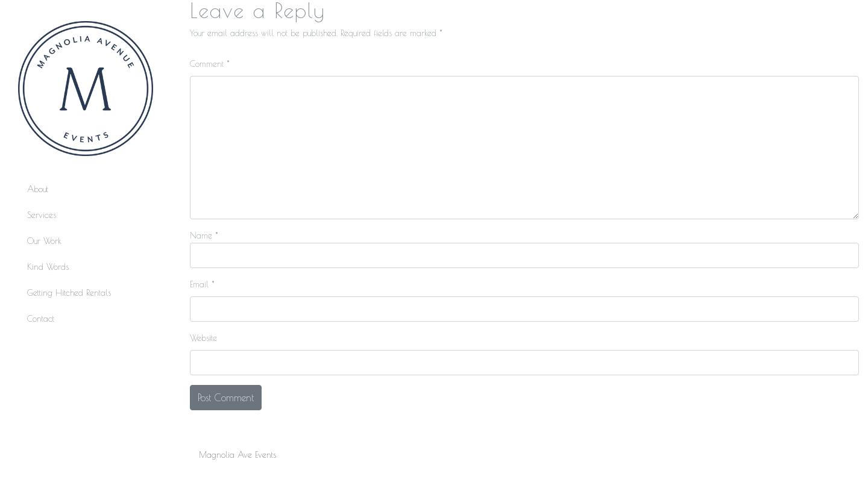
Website (203, 338)
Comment (210, 64)
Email (202, 284)
